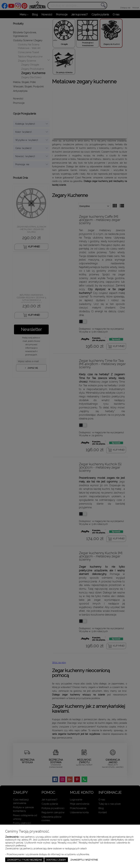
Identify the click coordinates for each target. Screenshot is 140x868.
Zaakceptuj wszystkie (84, 860)
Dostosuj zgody (56, 860)
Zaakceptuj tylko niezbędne (25, 860)
